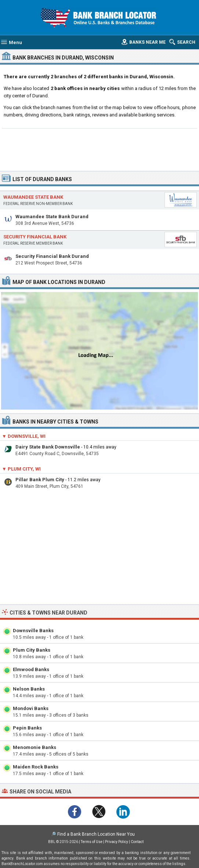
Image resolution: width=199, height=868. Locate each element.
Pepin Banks (27, 728)
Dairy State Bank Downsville (48, 447)
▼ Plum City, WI (21, 469)
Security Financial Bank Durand (52, 256)
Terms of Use (92, 842)
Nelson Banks (29, 689)
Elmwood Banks (31, 669)
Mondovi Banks (31, 708)
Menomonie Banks (35, 747)
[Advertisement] (99, 149)
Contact (137, 842)
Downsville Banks (33, 631)
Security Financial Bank (35, 237)
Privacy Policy (117, 842)
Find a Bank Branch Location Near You (96, 834)
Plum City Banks (32, 650)
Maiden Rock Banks (36, 767)
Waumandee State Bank (33, 197)
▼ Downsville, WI (24, 436)
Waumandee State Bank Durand (52, 217)
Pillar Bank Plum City (40, 480)
